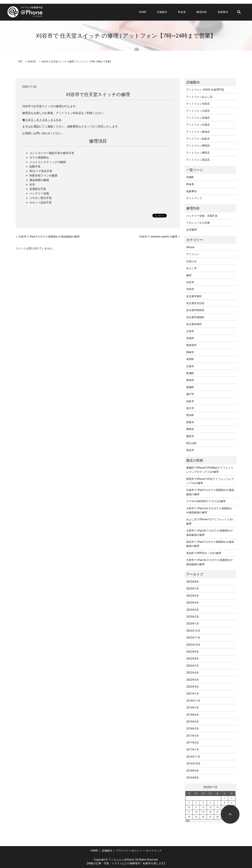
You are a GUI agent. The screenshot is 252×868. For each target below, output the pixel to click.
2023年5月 (192, 596)
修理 (189, 275)
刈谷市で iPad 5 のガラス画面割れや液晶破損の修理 (49, 237)
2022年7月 (192, 666)
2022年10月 (193, 645)
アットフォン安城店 (198, 118)
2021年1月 (192, 694)
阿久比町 (191, 443)
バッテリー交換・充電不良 (202, 216)
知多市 (190, 401)
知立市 (190, 408)
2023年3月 (192, 610)
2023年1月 (192, 624)
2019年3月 (192, 729)
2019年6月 (192, 715)
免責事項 (225, 12)
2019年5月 (192, 722)
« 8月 (188, 821)
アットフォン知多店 (198, 139)
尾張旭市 (191, 345)
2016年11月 (193, 757)
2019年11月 (193, 701)
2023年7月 (192, 589)
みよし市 (191, 268)
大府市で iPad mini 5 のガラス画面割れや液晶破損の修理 (209, 510)
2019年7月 (192, 708)
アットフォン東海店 (198, 132)
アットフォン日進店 (198, 125)
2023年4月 (192, 603)
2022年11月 (193, 638)
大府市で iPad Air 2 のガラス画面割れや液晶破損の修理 (209, 562)
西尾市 (190, 422)
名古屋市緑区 (194, 324)
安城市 (190, 338)
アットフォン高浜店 (198, 160)
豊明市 (190, 429)
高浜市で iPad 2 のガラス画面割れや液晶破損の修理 (210, 544)
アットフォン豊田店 (198, 153)
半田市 (190, 289)
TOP (20, 62)
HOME (157, 12)
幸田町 (190, 359)
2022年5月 (192, 680)
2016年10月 (193, 764)
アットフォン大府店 (198, 111)
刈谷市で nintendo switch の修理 (158, 237)
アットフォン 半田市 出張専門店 (205, 90)
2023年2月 (192, 617)
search (239, 12)
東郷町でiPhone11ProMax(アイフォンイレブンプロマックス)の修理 (210, 470)
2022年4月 (192, 687)
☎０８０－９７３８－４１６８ (42, 120)
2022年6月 (192, 673)
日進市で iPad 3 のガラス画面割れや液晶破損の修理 (210, 492)
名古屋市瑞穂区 (195, 317)
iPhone (190, 247)
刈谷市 (32, 62)
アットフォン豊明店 (198, 146)
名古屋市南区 (194, 296)
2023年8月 (192, 582)
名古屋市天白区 (195, 303)
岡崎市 (190, 352)
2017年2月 (192, 743)
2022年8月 (192, 659)
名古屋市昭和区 (195, 310)
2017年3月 (192, 736)
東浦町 (190, 373)
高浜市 (190, 450)
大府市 (190, 331)
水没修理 (191, 230)
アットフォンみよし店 (199, 97)
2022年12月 (193, 631)
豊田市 (190, 436)
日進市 (190, 366)
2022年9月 (192, 652)
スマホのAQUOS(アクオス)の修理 (206, 501)
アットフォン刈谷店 (198, 104)
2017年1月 (192, 750)
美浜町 (190, 415)
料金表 (190, 12)
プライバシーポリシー (129, 851)
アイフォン (193, 254)
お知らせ (191, 261)
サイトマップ (194, 198)
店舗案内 (172, 12)
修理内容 (206, 12)
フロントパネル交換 (198, 223)
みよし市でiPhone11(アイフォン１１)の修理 (210, 521)
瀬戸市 (190, 394)
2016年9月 (192, 771)
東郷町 (190, 387)
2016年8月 (192, 778)
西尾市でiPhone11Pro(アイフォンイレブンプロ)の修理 (210, 481)
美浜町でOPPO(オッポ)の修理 (204, 553)
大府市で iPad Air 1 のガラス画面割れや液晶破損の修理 (209, 533)
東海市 (190, 380)
